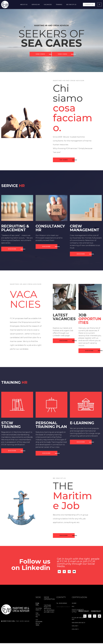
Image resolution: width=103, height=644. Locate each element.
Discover (64, 537)
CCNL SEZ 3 (75, 630)
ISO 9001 (74, 604)
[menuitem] (24, 5)
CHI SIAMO (64, 161)
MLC (73, 607)
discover (12, 250)
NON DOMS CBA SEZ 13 (78, 623)
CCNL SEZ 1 (75, 627)
